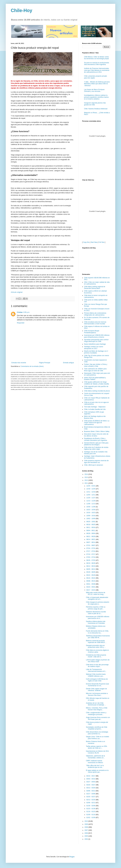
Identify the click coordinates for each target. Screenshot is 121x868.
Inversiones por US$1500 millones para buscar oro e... (98, 617)
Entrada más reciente (19, 363)
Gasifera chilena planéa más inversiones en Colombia (96, 622)
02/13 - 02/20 (91, 800)
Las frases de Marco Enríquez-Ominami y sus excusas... (95, 90)
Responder (21, 323)
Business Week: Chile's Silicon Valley (97, 431)
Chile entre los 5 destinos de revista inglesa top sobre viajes (96, 448)
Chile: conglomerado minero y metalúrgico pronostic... (96, 713)
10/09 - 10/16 (91, 516)
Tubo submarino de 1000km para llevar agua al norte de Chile (95, 370)
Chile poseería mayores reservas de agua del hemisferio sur (96, 461)
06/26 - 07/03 (91, 560)
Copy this (86, 242)
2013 (86, 477)
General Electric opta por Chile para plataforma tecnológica (96, 444)
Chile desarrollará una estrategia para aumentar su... (97, 733)
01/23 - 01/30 (91, 809)
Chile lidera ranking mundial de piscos (97, 391)
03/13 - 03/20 (91, 788)
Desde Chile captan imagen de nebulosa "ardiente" (96, 690)
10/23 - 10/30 (91, 510)
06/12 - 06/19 (91, 566)
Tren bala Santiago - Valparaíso (95, 407)
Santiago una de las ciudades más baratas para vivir (96, 453)
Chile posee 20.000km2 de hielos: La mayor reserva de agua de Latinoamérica (97, 423)
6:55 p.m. (27, 312)
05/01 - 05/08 (91, 584)
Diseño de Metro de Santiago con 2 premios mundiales (96, 352)
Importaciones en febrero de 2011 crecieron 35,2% (97, 752)
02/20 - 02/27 (91, 797)
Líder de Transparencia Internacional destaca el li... (96, 670)
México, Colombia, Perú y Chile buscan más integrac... (97, 709)
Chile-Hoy (22, 10)
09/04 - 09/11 (91, 531)
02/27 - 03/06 (91, 794)
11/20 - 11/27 (91, 498)
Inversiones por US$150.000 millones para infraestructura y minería (97, 336)
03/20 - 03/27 (91, 785)
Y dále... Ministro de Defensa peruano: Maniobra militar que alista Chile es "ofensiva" (97, 84)
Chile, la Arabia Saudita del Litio (95, 409)
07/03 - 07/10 (91, 557)
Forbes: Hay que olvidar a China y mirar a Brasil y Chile (96, 365)
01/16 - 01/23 (91, 812)
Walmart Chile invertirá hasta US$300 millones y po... (96, 675)
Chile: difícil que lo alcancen (94, 465)
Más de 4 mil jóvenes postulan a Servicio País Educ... (97, 694)
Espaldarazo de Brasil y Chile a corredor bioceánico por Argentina (96, 439)
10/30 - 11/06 (91, 507)
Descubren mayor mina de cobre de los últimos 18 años (96, 435)
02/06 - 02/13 (91, 803)
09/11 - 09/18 (91, 527)
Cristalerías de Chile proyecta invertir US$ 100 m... (96, 656)
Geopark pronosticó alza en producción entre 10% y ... (96, 646)
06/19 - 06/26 (91, 563)
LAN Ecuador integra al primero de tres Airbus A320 (98, 661)
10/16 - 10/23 (91, 513)
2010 (86, 821)
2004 (86, 839)
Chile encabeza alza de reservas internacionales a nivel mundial (95, 323)
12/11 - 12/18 (91, 492)
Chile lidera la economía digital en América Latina (97, 651)
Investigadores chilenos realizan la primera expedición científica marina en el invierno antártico (96, 97)
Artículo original (17, 292)
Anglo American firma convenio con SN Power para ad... (98, 718)
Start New (94, 242)
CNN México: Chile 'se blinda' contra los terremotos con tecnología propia (96, 58)
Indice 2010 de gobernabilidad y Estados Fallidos (95, 379)
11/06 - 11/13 (91, 504)
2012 (86, 480)
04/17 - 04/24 (91, 590)
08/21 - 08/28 (91, 536)
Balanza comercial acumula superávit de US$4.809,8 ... (96, 642)
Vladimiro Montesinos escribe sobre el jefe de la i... (96, 613)
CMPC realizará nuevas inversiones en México (95, 762)
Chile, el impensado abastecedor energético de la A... (97, 598)
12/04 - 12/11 (91, 495)
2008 (86, 827)
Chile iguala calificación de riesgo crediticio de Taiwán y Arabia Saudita (96, 383)
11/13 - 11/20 (91, 501)
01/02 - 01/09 (91, 818)
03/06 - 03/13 (91, 791)
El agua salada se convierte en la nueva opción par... (97, 771)
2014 (86, 474)
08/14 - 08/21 (91, 539)
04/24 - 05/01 (91, 587)
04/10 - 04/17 (91, 776)
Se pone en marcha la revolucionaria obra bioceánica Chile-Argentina (96, 64)
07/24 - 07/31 (91, 548)
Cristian (20, 312)
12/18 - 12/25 (91, 489)
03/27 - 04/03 (91, 782)
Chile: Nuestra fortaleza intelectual (96, 109)
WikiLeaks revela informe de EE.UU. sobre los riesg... (96, 593)
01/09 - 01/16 (91, 815)
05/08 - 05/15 (91, 581)
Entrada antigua (68, 363)
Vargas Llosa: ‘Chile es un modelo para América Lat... (98, 738)
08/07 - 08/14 (91, 542)
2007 (86, 830)
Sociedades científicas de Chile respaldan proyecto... (97, 728)
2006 (86, 833)
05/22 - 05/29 (91, 575)
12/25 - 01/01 (91, 486)
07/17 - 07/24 (91, 551)
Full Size (102, 242)
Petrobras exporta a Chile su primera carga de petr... (96, 608)
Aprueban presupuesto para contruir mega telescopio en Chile (96, 341)
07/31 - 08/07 (91, 545)
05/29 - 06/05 (91, 572)
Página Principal (45, 363)
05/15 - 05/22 (91, 578)
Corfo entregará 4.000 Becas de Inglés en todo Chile (97, 680)
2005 (86, 836)
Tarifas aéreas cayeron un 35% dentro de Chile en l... (96, 747)
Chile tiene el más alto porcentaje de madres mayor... (97, 666)
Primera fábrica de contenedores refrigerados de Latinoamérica (95, 314)
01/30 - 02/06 (91, 806)
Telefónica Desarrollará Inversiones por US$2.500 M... (98, 637)
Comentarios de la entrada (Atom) (32, 366)
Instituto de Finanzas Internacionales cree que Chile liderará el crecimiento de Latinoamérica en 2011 (97, 70)
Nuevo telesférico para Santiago (95, 344)
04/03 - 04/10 (91, 779)
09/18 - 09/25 (91, 525)
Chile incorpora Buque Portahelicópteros (92, 332)
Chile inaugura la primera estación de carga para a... (98, 603)
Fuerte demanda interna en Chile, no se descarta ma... (97, 632)
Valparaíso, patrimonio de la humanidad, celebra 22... (95, 757)
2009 (86, 824)
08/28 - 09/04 (91, 533)
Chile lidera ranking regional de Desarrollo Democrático (95, 288)
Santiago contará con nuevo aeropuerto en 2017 (94, 348)
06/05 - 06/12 (91, 569)
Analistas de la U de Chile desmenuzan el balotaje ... (96, 704)
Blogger (72, 857)
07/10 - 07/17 (91, 554)
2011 (86, 483)
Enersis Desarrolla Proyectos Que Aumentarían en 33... (98, 685)
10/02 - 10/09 (91, 519)
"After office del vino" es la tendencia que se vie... (95, 766)
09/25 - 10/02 (91, 522)
